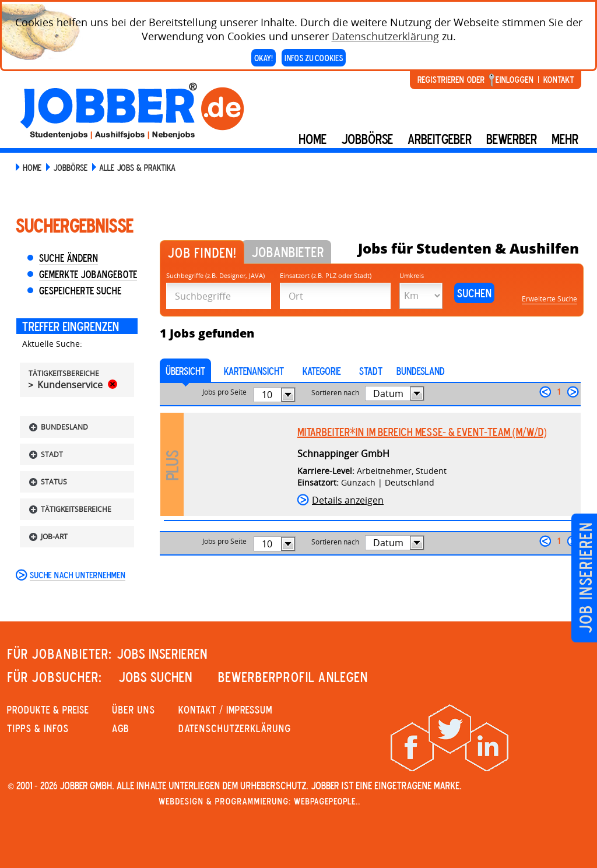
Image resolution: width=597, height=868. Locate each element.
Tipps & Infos (38, 728)
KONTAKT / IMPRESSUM (225, 709)
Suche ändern (69, 258)
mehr (565, 139)
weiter (573, 392)
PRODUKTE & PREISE (48, 709)
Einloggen (515, 79)
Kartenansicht (254, 371)
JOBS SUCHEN (155, 677)
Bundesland (421, 371)
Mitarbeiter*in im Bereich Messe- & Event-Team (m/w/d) (422, 432)
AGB (120, 728)
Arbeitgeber (440, 139)
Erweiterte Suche (549, 299)
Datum (388, 393)
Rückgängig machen (113, 384)
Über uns (134, 709)
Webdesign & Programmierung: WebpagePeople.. (259, 801)
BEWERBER (512, 139)
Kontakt (559, 79)
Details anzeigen (348, 500)
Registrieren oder (451, 79)
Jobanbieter (288, 252)
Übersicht (185, 371)
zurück (545, 392)
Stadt (371, 371)
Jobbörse (367, 139)
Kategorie (322, 371)
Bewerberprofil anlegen (293, 677)
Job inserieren (585, 578)
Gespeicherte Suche (80, 290)
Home (312, 139)
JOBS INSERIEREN (162, 653)
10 (267, 395)
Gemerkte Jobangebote (88, 274)
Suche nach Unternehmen (78, 575)
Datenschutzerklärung (385, 36)
